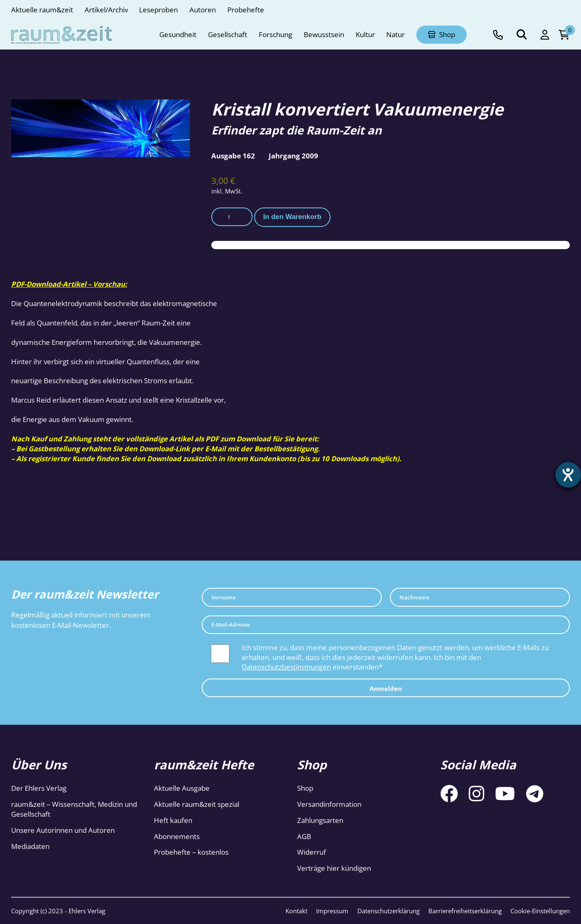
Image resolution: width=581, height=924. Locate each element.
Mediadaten (30, 846)
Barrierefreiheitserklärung (465, 911)
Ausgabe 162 (233, 156)
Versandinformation (329, 804)
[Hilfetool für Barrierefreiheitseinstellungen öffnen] (567, 476)
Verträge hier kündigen (334, 868)
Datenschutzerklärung (389, 911)
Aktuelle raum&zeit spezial (197, 804)
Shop (305, 788)
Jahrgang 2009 (293, 156)
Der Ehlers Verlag (39, 788)
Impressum (332, 911)
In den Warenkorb (292, 217)
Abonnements (177, 836)
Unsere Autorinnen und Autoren (63, 830)
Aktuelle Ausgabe (182, 788)
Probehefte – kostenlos (191, 852)
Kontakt (296, 911)
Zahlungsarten (320, 820)
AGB (304, 836)
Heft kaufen (173, 820)
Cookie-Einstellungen (540, 911)
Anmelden (386, 689)
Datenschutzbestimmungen (286, 667)
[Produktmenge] (232, 217)
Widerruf (312, 852)
